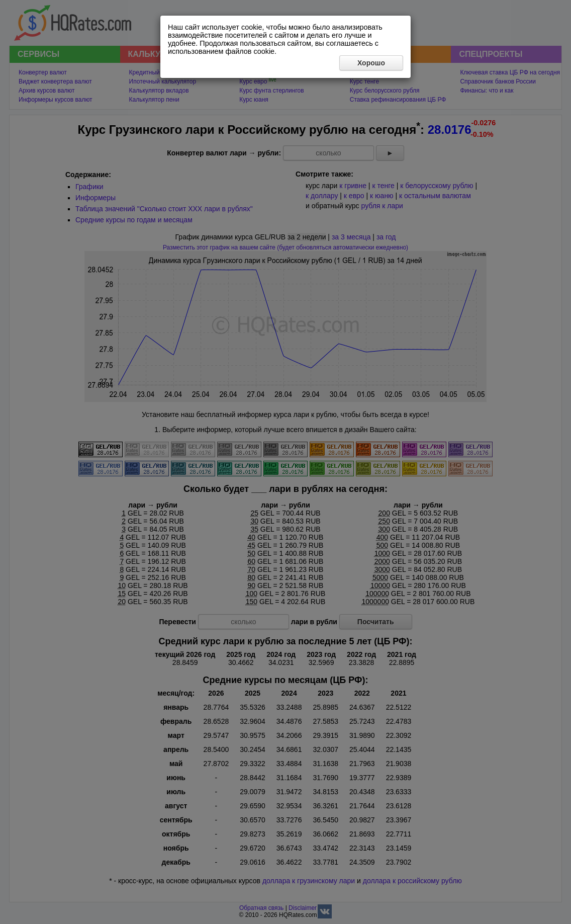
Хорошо (371, 63)
